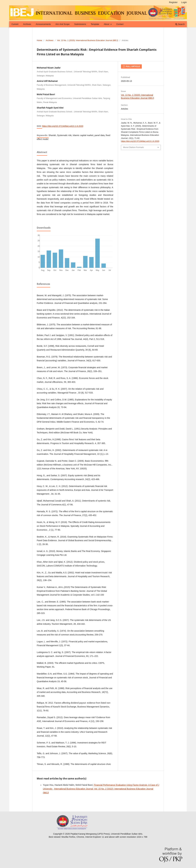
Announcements (43, 24)
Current (15, 24)
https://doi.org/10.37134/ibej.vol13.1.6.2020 (63, 126)
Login (184, 2)
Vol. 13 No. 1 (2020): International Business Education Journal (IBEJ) (88, 40)
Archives (27, 24)
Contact (120, 24)
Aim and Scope (62, 24)
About (107, 24)
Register (173, 2)
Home (39, 40)
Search (180, 24)
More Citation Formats (133, 147)
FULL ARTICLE (132, 66)
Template (95, 24)
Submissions (80, 24)
